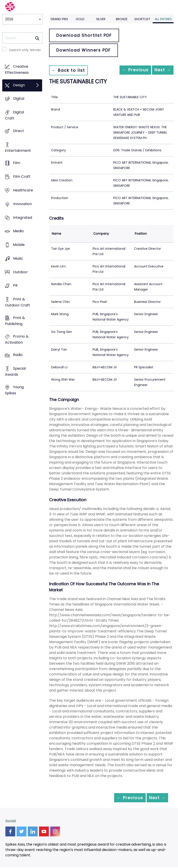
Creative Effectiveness (17, 69)
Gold (80, 19)
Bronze (122, 19)
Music (18, 258)
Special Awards (15, 372)
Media (18, 231)
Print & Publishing (15, 321)
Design (19, 85)
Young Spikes (14, 390)
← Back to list (71, 70)
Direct (18, 131)
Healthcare (23, 190)
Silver (101, 19)
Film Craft (22, 177)
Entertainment (18, 151)
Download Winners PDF (84, 50)
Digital (19, 99)
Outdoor (20, 272)
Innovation (23, 204)
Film (17, 163)
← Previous (127, 70)
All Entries (163, 19)
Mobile (19, 245)
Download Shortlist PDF (84, 35)
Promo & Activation (17, 339)
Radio (18, 355)
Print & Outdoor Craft (17, 302)
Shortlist (142, 19)
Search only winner (25, 50)
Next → (160, 70)
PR (15, 286)
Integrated (23, 218)
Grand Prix (59, 19)
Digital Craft (14, 115)
